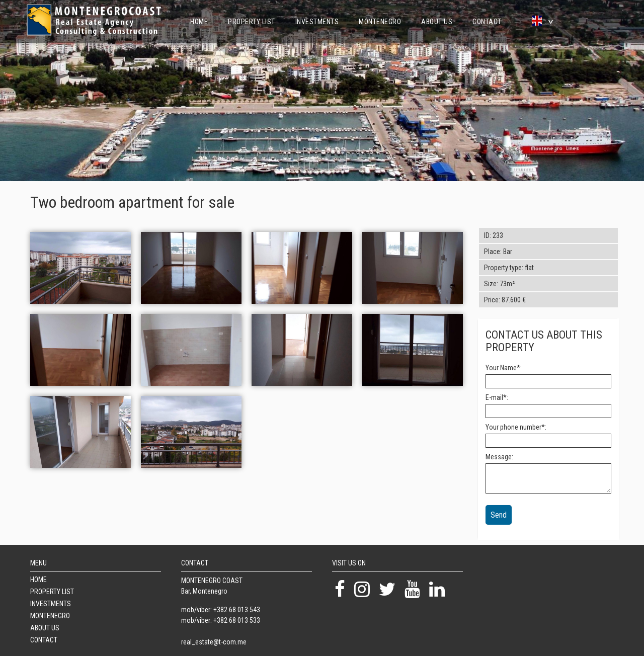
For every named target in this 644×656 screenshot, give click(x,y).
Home (199, 22)
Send (499, 515)
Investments (317, 22)
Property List (252, 22)
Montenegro (380, 22)
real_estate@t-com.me (214, 642)
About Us (437, 22)
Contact (487, 22)
